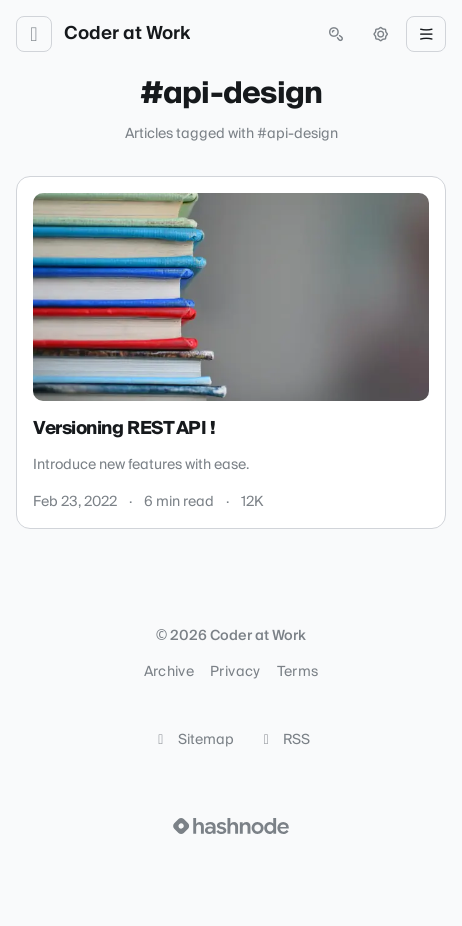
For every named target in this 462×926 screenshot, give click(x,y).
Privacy (235, 672)
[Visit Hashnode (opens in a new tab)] (231, 826)
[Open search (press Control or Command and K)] (336, 34)
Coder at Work (127, 34)
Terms (298, 672)
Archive (169, 672)
